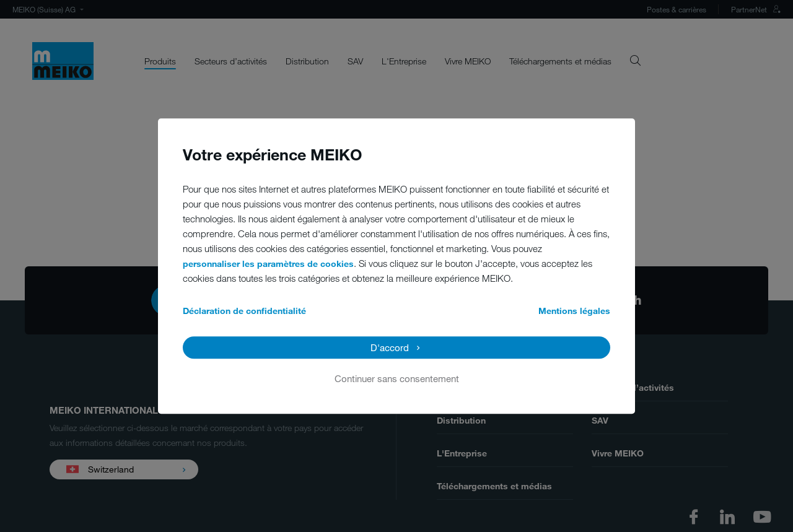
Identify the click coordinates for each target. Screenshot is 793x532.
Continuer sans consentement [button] (397, 378)
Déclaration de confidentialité (244, 311)
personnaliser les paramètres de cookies (268, 264)
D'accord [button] (390, 347)
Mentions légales (574, 311)
